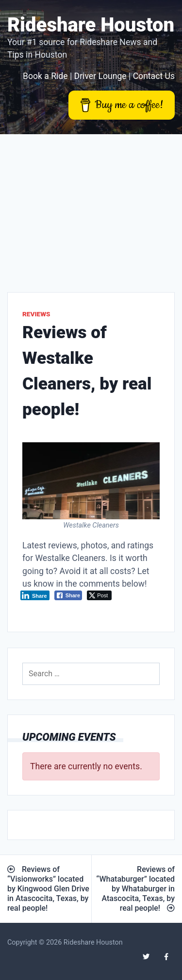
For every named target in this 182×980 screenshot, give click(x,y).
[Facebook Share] (68, 595)
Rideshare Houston (91, 25)
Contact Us (154, 76)
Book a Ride (45, 76)
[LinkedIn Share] (35, 595)
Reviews (36, 314)
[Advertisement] (91, 206)
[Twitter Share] (99, 595)
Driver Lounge (100, 76)
